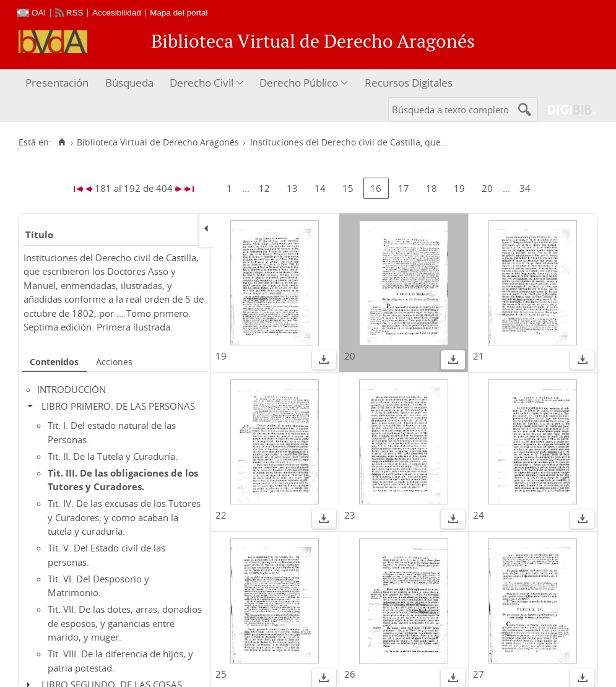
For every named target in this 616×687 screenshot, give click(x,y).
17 (404, 188)
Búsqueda (129, 83)
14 (320, 188)
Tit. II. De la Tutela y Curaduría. (113, 456)
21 (479, 356)
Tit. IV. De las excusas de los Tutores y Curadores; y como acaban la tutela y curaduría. (124, 517)
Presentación (57, 83)
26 (350, 674)
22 (221, 515)
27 (479, 674)
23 (350, 515)
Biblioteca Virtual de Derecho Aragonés (158, 142)
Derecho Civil (202, 83)
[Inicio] (62, 142)
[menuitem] (59, 83)
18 (432, 188)
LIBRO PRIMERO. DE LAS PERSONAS (118, 406)
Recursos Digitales (409, 83)
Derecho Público (299, 83)
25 (221, 674)
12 (264, 188)
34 (525, 188)
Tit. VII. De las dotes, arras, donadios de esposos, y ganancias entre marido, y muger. (125, 623)
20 (487, 188)
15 (348, 188)
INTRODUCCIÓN (72, 389)
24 (479, 515)
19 (459, 188)
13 (292, 188)
